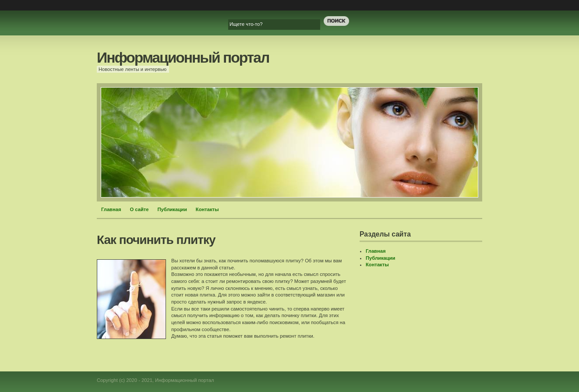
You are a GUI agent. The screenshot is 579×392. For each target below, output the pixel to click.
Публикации (172, 209)
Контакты (207, 209)
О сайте (139, 209)
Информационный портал (183, 58)
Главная (111, 209)
